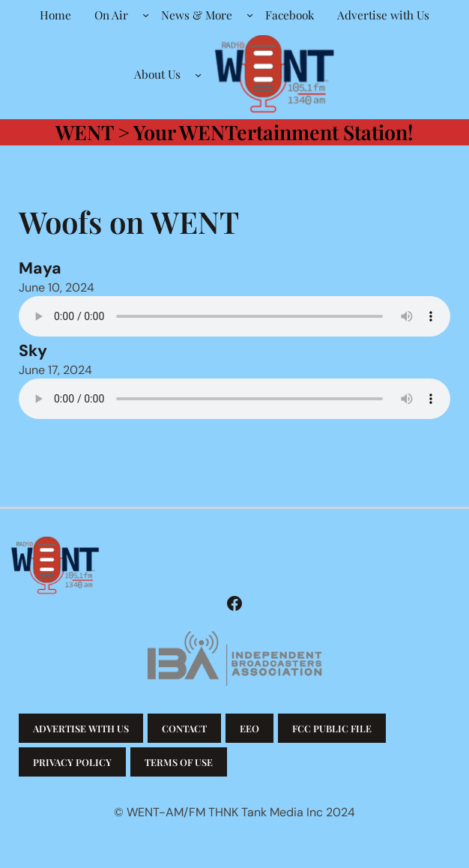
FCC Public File (332, 728)
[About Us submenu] (198, 74)
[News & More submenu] (250, 15)
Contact (184, 728)
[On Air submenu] (146, 15)
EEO (249, 728)
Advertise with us (81, 728)
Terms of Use (179, 762)
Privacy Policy (72, 762)
